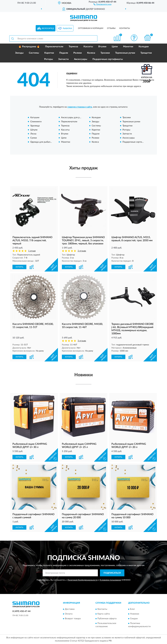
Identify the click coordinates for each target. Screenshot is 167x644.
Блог (133, 609)
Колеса (91, 53)
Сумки (34, 138)
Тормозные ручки (125, 53)
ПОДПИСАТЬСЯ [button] (112, 573)
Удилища (35, 126)
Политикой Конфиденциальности (83, 580)
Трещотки (146, 53)
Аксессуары (81, 59)
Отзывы (111, 28)
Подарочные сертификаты (108, 59)
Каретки (49, 53)
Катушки (35, 118)
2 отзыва (82, 251)
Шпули (34, 130)
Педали (64, 53)
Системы (34, 53)
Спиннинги (36, 122)
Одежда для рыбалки (41, 142)
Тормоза (73, 47)
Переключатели (54, 47)
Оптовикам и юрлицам (91, 28)
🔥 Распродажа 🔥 (29, 47)
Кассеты (88, 47)
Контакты (125, 28)
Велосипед (48, 28)
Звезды (19, 53)
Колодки (144, 47)
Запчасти (63, 59)
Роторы (49, 59)
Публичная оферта (107, 619)
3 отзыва (82, 341)
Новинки (135, 614)
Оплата (69, 614)
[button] (103, 4)
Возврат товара (73, 619)
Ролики (78, 53)
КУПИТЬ (19, 267)
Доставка (70, 609)
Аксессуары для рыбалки (74, 118)
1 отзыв (32, 251)
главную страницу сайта (80, 107)
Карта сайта (104, 614)
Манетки (128, 47)
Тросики (105, 53)
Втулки (102, 47)
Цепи (115, 47)
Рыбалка (67, 28)
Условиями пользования (110, 580)
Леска (33, 134)
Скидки (134, 619)
